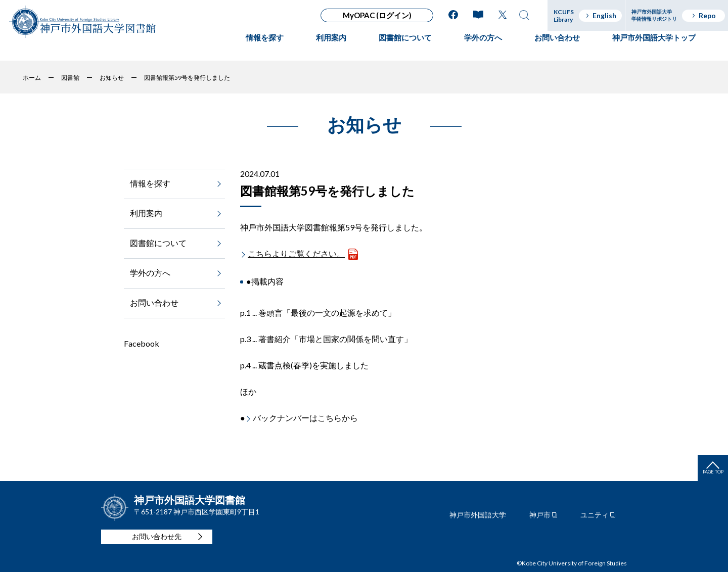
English (601, 15)
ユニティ (595, 515)
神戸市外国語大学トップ (654, 48)
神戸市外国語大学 (478, 515)
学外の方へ (483, 48)
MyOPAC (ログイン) (377, 15)
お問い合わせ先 (157, 536)
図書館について (405, 48)
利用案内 (331, 48)
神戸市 (540, 515)
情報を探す (265, 48)
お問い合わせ (557, 48)
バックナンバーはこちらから (305, 418)
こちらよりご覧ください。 (296, 253)
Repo (703, 15)
